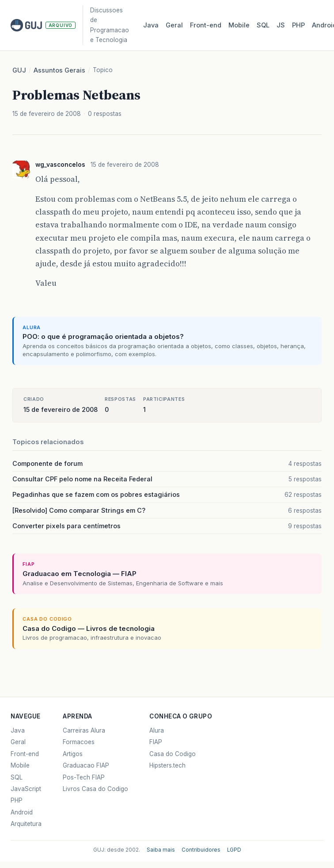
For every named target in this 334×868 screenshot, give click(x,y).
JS (281, 25)
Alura (157, 730)
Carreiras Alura (84, 730)
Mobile (239, 25)
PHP (298, 25)
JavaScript (26, 789)
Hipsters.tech (167, 765)
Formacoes (79, 742)
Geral (174, 25)
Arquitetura (26, 824)
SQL (263, 25)
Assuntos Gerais (59, 70)
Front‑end (206, 25)
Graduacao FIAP (86, 765)
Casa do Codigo (173, 754)
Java (151, 25)
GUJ (19, 70)
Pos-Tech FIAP (84, 777)
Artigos (73, 754)
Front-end (25, 754)
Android (22, 812)
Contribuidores (201, 850)
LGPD (234, 850)
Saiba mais (161, 850)
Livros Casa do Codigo (95, 789)
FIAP (156, 742)
